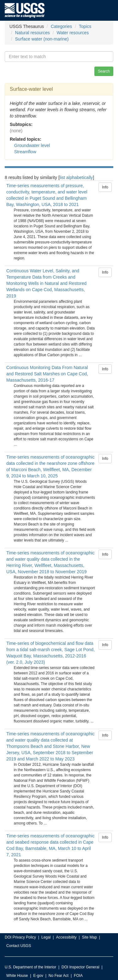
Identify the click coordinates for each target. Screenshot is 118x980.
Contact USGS (19, 946)
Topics (85, 26)
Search (104, 71)
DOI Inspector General (81, 967)
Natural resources (33, 33)
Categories (61, 26)
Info (105, 187)
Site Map (89, 937)
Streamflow (25, 152)
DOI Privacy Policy (20, 937)
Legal (46, 937)
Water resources (73, 33)
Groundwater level (32, 145)
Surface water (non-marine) (42, 39)
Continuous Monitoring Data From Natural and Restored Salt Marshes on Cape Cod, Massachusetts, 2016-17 (47, 374)
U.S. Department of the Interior (30, 967)
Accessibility (66, 937)
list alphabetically (76, 177)
